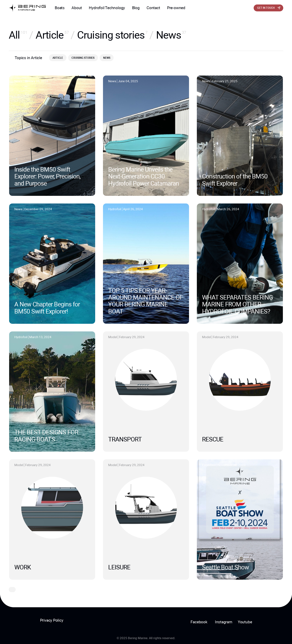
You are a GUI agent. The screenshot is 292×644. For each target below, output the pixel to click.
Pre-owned (176, 8)
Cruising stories (83, 58)
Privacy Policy (52, 620)
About (77, 8)
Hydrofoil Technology (107, 8)
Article (58, 58)
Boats (60, 8)
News (107, 58)
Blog (136, 8)
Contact (153, 8)
